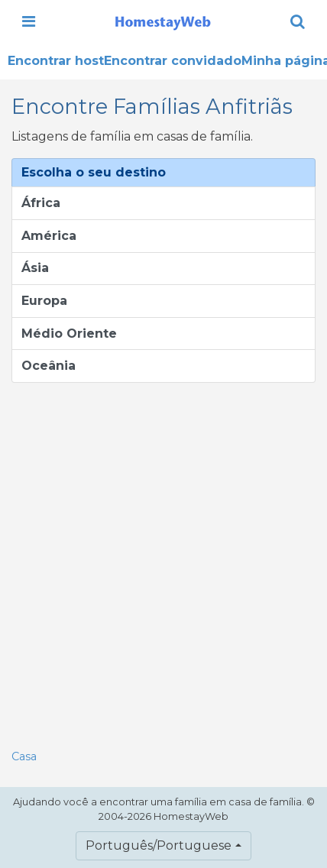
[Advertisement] (163, 562)
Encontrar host (56, 61)
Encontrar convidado (173, 61)
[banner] (163, 21)
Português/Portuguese (159, 845)
